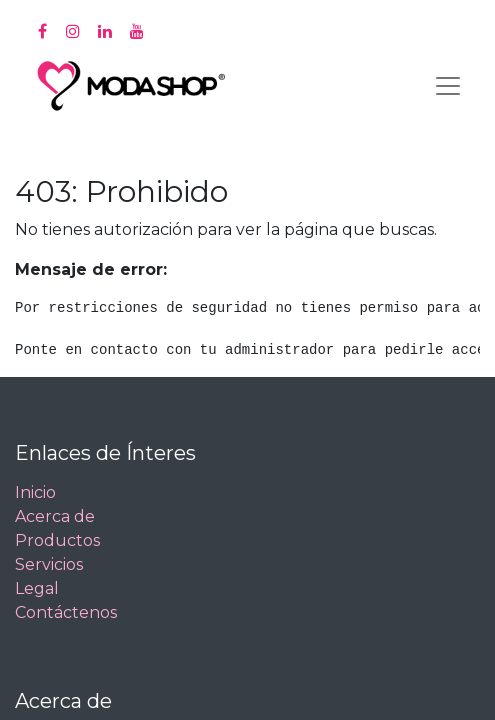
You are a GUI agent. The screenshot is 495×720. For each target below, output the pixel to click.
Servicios (49, 564)
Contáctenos (66, 612)
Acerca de (55, 516)
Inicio (35, 492)
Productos (57, 540)
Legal (37, 588)
